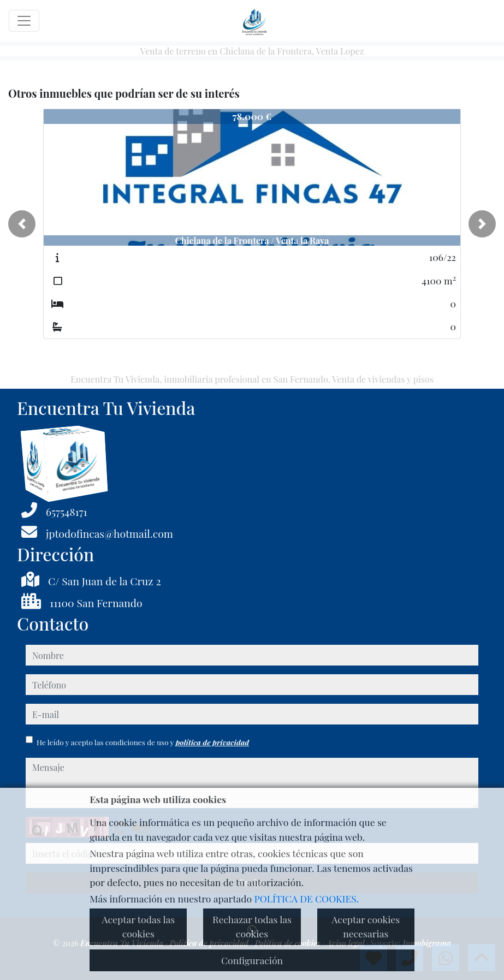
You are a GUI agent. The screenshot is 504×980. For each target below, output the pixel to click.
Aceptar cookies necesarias (366, 926)
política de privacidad (212, 742)
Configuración (252, 960)
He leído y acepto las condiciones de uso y (143, 742)
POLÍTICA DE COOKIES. (307, 898)
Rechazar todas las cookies (252, 926)
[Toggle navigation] (24, 21)
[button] (22, 224)
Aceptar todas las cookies (138, 926)
